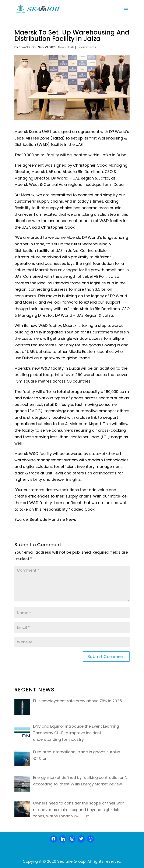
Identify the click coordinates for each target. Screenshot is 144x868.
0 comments (86, 47)
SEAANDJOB (27, 47)
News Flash (66, 47)
